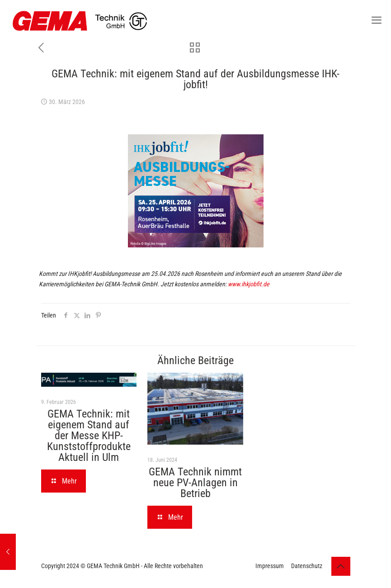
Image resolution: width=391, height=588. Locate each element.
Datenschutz (307, 566)
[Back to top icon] (341, 566)
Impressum (270, 566)
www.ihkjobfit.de (249, 284)
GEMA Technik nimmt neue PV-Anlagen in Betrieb (195, 483)
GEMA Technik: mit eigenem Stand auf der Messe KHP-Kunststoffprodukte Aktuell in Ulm (89, 436)
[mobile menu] (377, 20)
